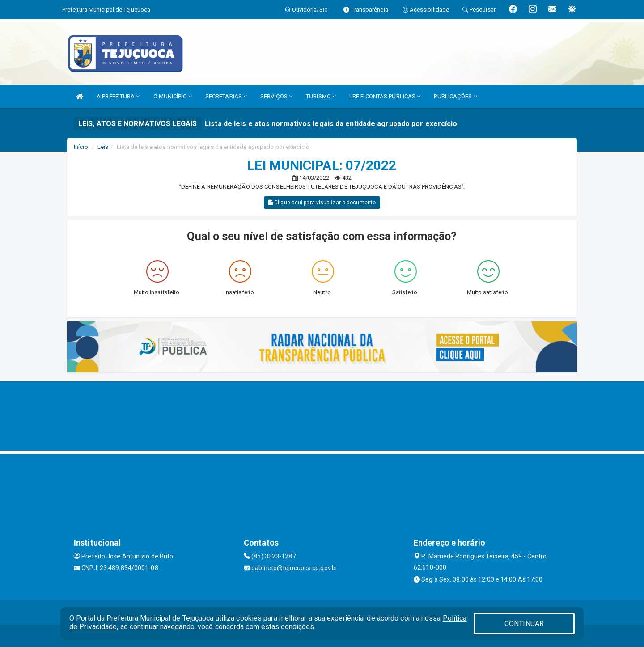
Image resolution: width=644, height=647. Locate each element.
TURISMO (321, 96)
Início (81, 147)
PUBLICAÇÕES (455, 96)
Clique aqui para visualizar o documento (322, 203)
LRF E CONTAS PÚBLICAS (385, 96)
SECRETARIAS (226, 96)
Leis (103, 147)
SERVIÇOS (276, 96)
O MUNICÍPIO (173, 96)
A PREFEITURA (118, 96)
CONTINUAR (524, 624)
